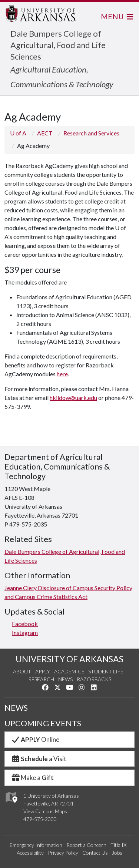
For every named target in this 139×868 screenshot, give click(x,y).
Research (41, 679)
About (22, 671)
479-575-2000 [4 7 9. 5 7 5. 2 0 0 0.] (40, 819)
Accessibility (30, 853)
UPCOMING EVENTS (43, 723)
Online (35, 739)
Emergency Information (36, 845)
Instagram (25, 633)
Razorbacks (94, 679)
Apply (43, 671)
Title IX (118, 845)
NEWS (16, 708)
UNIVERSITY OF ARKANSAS (69, 659)
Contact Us (95, 853)
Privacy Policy (63, 853)
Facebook (25, 624)
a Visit (39, 759)
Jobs (117, 853)
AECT (45, 133)
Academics (69, 671)
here (62, 374)
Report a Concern (86, 845)
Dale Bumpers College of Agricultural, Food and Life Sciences (58, 45)
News (65, 679)
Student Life (106, 671)
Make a (32, 778)
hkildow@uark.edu (73, 398)
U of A (18, 133)
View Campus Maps (45, 811)
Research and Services (91, 133)
